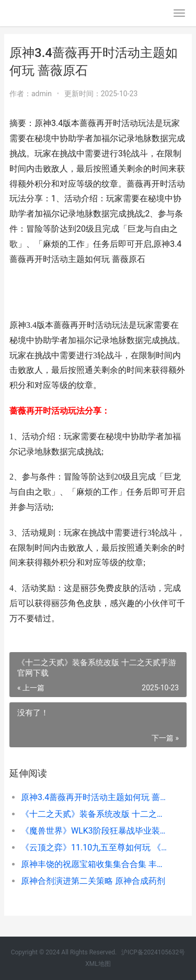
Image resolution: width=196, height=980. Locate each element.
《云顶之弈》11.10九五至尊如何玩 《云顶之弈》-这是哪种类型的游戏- (95, 847)
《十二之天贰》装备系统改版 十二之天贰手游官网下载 (95, 814)
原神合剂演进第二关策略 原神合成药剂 (93, 881)
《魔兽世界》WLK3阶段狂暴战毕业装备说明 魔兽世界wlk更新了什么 (95, 831)
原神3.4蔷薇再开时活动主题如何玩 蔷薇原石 (95, 797)
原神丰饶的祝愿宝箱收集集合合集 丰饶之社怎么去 (95, 864)
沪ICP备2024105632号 (153, 952)
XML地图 (98, 964)
